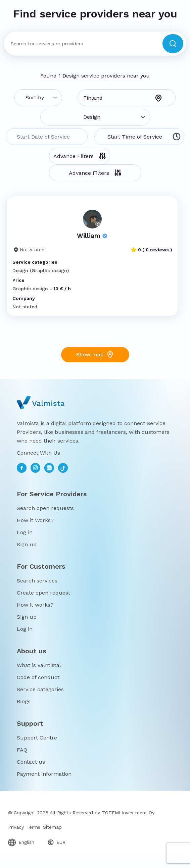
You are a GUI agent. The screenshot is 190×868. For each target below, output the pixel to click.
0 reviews (157, 250)
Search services (37, 581)
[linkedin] (49, 468)
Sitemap (52, 827)
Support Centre (37, 738)
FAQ (22, 750)
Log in (25, 532)
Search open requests (45, 508)
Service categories (40, 689)
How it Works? (35, 520)
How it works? (35, 605)
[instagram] (35, 468)
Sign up (27, 544)
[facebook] (22, 468)
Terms (33, 827)
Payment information (44, 774)
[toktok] (63, 468)
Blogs (24, 701)
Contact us (31, 762)
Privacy (16, 827)
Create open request (43, 593)
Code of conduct (38, 677)
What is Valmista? (40, 665)
